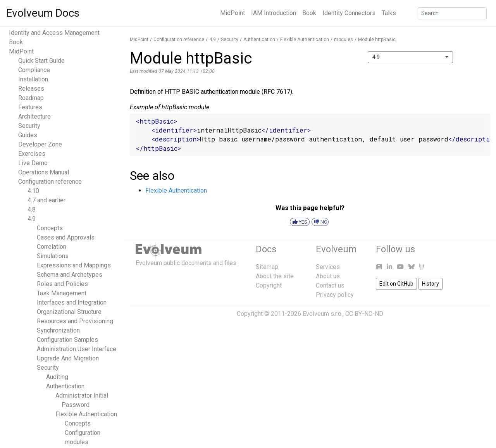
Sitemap (267, 267)
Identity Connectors (349, 13)
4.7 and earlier (46, 200)
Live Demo (33, 163)
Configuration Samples (67, 340)
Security (29, 126)
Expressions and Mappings (74, 265)
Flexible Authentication (86, 414)
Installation (33, 79)
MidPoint (232, 13)
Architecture (34, 116)
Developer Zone (40, 144)
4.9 (32, 219)
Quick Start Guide (41, 61)
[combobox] (410, 57)
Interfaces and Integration (72, 302)
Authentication (65, 386)
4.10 (33, 191)
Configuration (83, 433)
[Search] (452, 13)
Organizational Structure (69, 312)
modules (77, 442)
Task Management (62, 293)
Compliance (34, 70)
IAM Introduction (274, 13)
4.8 (32, 209)
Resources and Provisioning (75, 321)
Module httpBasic (377, 40)
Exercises (32, 154)
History (431, 284)
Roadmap (31, 98)
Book (309, 13)
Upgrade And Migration (68, 358)
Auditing (57, 377)
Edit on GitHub (396, 284)
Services (328, 267)
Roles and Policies (62, 284)
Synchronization (58, 330)
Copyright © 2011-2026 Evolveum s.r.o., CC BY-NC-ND (310, 314)
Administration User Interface (77, 349)
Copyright (269, 285)
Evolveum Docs (43, 13)
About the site (275, 276)
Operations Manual (44, 172)
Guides (28, 135)
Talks (389, 13)
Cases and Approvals (66, 237)
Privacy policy (335, 295)
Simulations (53, 256)
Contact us (330, 285)
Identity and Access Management (54, 33)
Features (30, 107)
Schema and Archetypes (70, 275)
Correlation (52, 247)
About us (328, 276)
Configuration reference (50, 182)
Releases (31, 89)
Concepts (50, 228)
